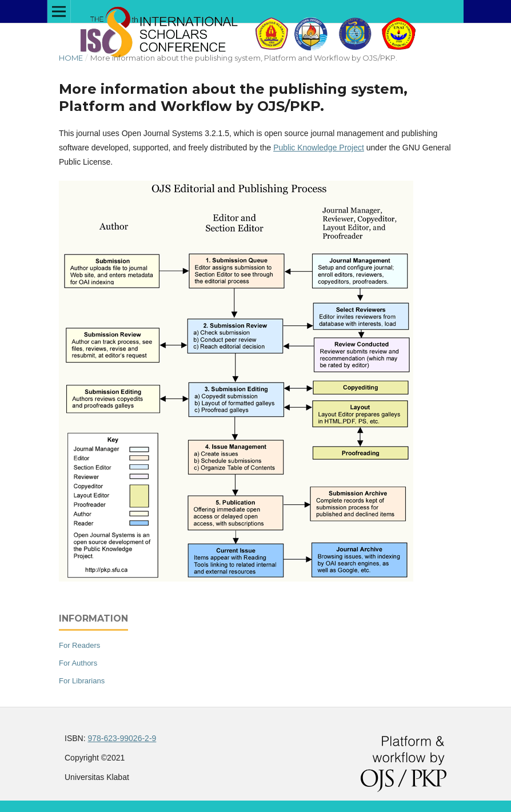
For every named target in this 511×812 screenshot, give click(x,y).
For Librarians (82, 681)
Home (71, 58)
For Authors (78, 663)
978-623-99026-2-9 (122, 738)
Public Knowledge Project (319, 148)
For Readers (79, 645)
